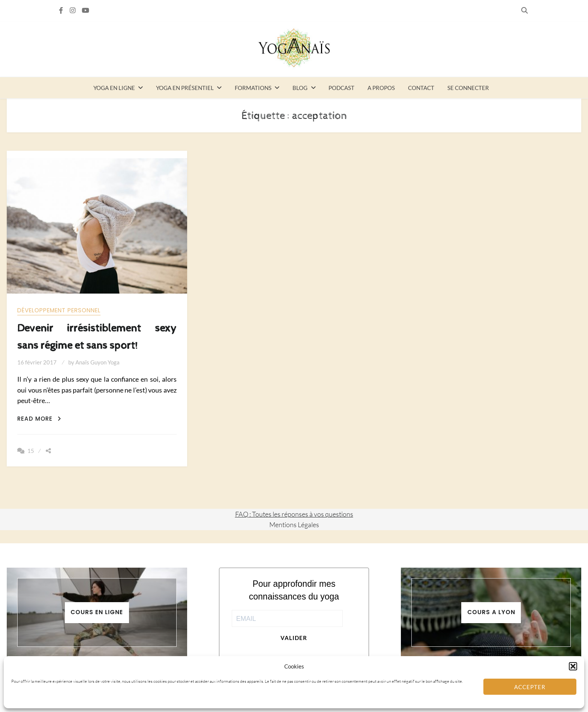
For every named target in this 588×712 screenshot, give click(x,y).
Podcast (341, 88)
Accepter (530, 687)
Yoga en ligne (114, 88)
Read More (39, 419)
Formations (253, 88)
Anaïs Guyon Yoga (97, 362)
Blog (300, 88)
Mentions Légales (294, 525)
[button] (573, 666)
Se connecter (468, 88)
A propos (381, 88)
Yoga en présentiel (185, 88)
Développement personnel (59, 310)
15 (31, 451)
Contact (421, 88)
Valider (294, 638)
